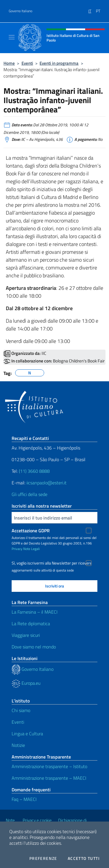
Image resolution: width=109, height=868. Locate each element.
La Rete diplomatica (31, 623)
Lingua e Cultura (27, 734)
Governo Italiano (20, 11)
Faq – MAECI (24, 799)
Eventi (27, 63)
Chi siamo (21, 710)
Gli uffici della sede (30, 494)
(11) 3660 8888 (34, 471)
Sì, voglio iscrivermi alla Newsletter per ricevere (52, 563)
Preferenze (43, 858)
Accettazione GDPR (31, 531)
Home (9, 63)
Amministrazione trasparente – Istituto (49, 766)
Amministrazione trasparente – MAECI (49, 778)
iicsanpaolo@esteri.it (47, 483)
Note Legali (32, 549)
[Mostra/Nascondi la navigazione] (12, 37)
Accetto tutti (84, 858)
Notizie (18, 745)
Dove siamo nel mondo (34, 647)
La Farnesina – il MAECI (35, 612)
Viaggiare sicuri (26, 635)
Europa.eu (26, 683)
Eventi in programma (59, 63)
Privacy (17, 549)
